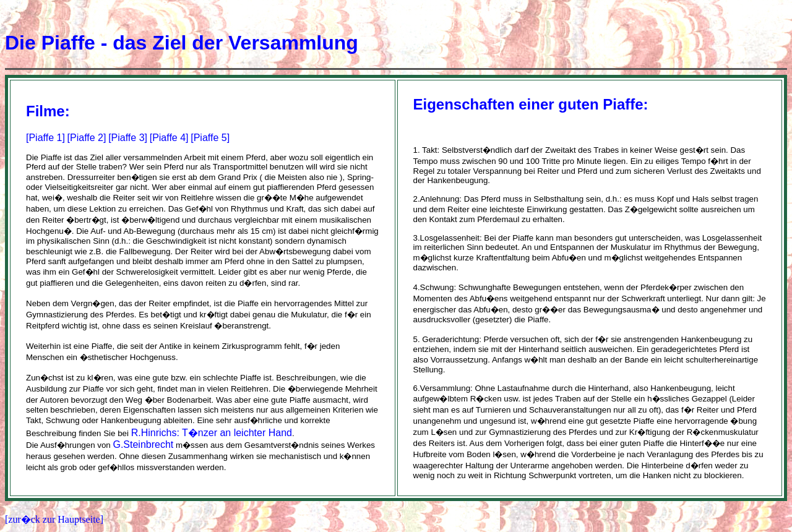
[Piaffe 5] (210, 138)
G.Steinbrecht (143, 444)
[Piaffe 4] (169, 138)
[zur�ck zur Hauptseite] (54, 519)
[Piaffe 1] (45, 138)
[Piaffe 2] (87, 138)
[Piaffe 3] (128, 138)
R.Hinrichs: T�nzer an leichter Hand (212, 433)
